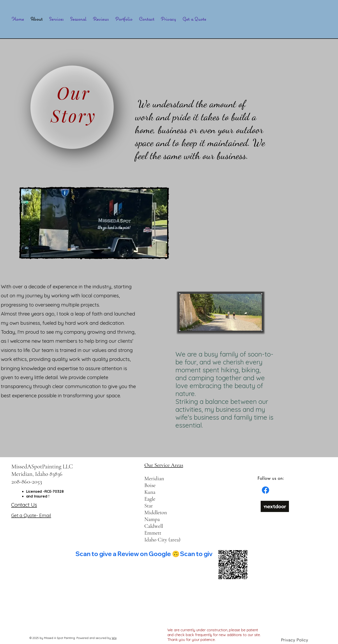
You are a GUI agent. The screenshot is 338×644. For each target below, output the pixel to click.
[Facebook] (265, 490)
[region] (74, 106)
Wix (114, 638)
